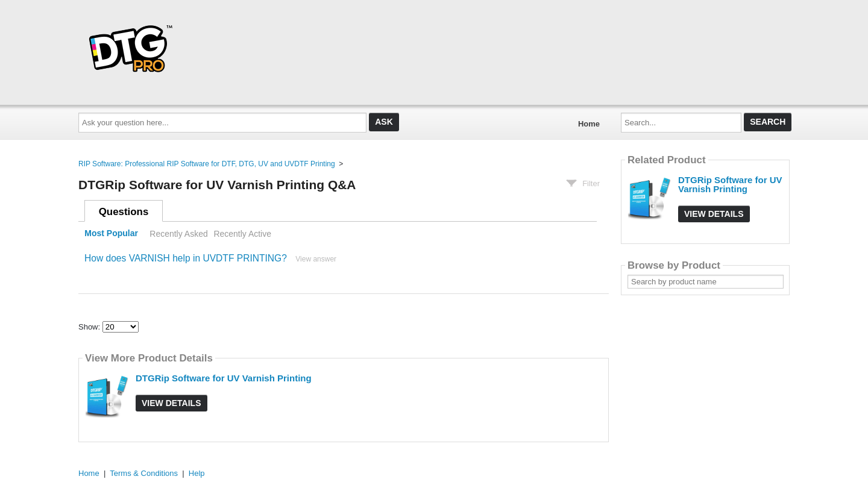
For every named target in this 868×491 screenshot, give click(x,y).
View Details (171, 403)
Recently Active (242, 234)
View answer (316, 259)
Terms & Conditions (144, 473)
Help (197, 473)
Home (589, 124)
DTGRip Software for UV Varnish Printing (224, 378)
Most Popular (111, 234)
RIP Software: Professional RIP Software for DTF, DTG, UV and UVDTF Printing (207, 164)
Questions (124, 212)
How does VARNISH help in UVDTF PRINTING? (186, 258)
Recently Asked (178, 234)
